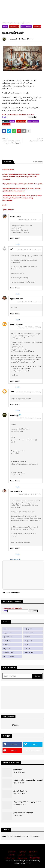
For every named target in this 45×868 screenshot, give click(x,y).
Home (4, 23)
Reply (12, 238)
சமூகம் (5, 26)
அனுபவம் (28, 641)
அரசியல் (7, 641)
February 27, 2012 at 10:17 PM (29, 249)
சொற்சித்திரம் (14, 26)
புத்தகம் (7, 645)
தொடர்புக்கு (29, 652)
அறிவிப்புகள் (9, 652)
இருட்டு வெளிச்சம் (20, 791)
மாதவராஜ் (12, 23)
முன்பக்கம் (12, 852)
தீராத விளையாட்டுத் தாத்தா (23, 813)
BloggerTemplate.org (22, 863)
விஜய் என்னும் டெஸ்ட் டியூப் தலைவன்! (27, 802)
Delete (17, 238)
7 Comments (38, 162)
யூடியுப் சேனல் (9, 656)
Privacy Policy (35, 858)
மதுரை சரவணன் (17, 299)
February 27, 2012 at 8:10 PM (29, 219)
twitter (34, 744)
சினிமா (27, 637)
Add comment (15, 559)
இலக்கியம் (8, 637)
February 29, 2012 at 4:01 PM (29, 494)
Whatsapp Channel (33, 750)
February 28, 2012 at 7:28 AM (29, 327)
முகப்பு (6, 629)
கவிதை (27, 649)
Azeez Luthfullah (16, 324)
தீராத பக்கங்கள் (26, 26)
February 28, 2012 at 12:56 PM (29, 392)
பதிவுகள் (28, 629)
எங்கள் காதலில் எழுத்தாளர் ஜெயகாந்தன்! (28, 780)
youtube (14, 750)
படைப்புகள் (29, 633)
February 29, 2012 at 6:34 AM (29, 418)
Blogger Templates (21, 861)
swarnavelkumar (16, 491)
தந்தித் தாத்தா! (18, 769)
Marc (12, 392)
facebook (14, 744)
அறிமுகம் (7, 633)
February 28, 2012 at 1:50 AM (29, 301)
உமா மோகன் (15, 216)
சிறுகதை (7, 649)
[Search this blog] (18, 676)
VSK (11, 249)
